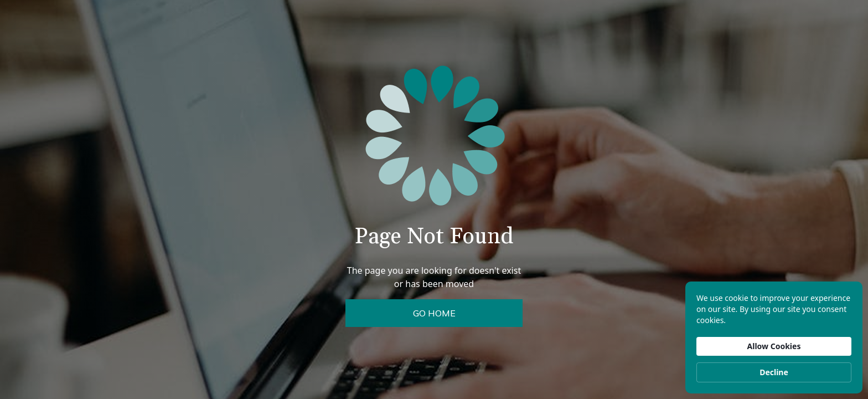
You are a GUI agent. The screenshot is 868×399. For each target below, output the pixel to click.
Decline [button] (774, 372)
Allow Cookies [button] (774, 346)
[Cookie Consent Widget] (774, 337)
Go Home (434, 313)
